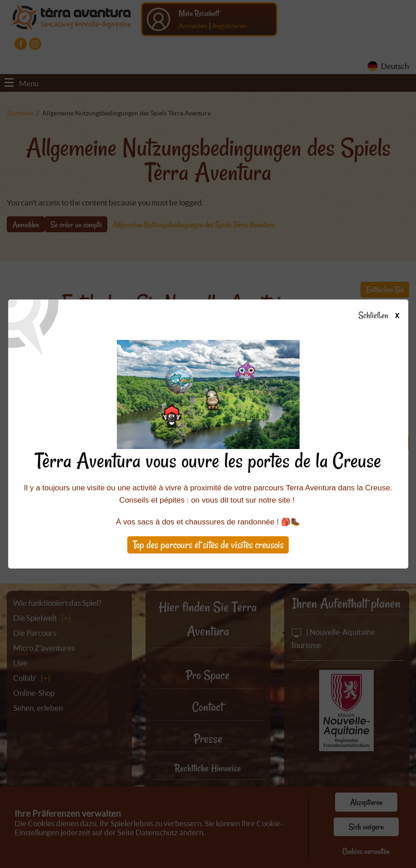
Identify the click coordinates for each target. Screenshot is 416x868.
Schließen (387, 316)
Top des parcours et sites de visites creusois (208, 545)
